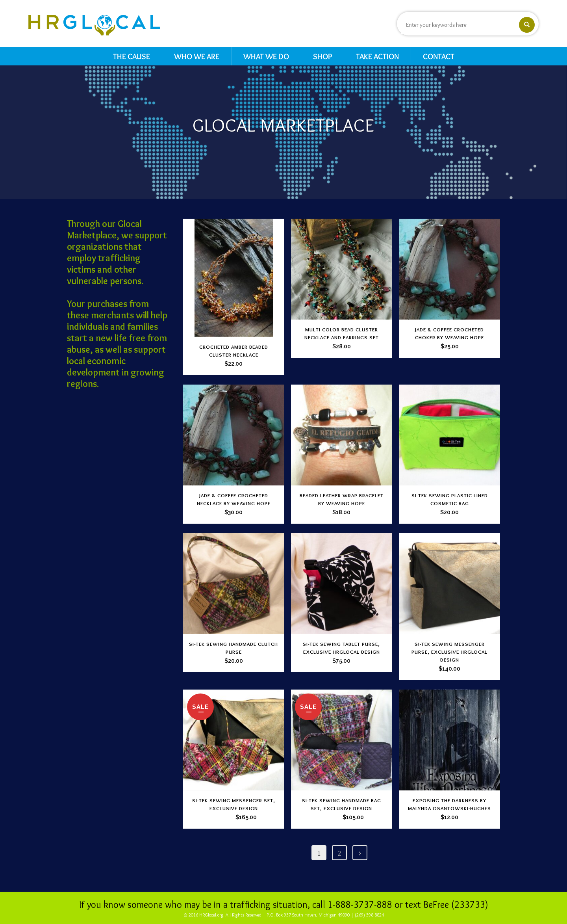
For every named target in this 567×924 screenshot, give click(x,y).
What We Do (266, 56)
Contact (439, 56)
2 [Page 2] (339, 853)
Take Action (377, 56)
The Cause (132, 56)
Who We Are (197, 56)
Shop (322, 56)
